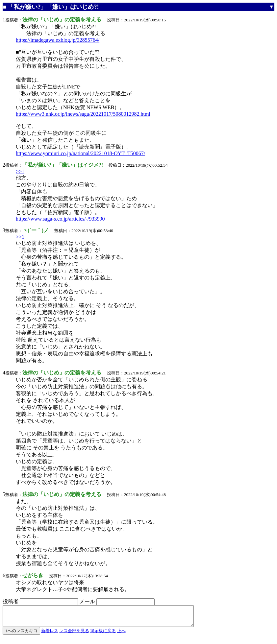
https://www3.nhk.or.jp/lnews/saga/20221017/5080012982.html (83, 114)
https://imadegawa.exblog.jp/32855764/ (58, 40)
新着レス (50, 635)
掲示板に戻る (103, 635)
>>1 (20, 171)
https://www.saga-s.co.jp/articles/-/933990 (60, 219)
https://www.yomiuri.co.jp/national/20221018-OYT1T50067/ (80, 153)
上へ (121, 635)
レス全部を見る (74, 635)
